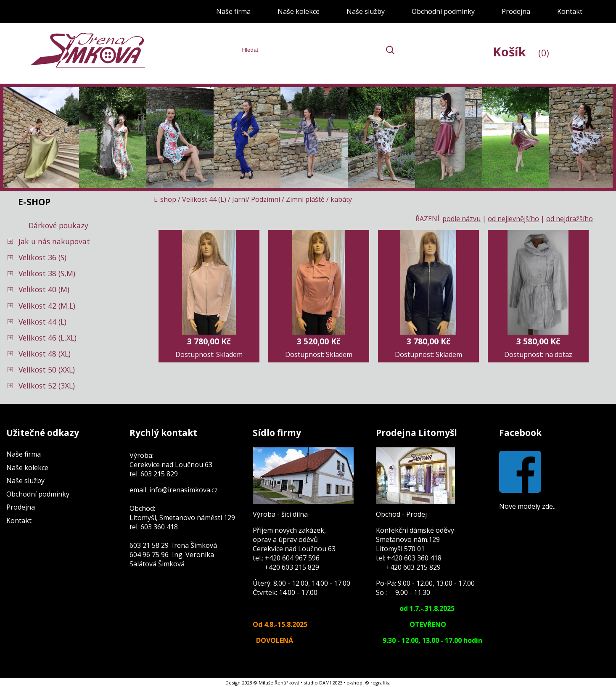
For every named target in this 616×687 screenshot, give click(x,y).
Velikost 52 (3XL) (47, 386)
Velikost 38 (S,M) (47, 273)
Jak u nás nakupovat (54, 241)
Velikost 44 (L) (42, 322)
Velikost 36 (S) (42, 257)
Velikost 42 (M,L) (47, 306)
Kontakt (570, 11)
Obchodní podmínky (443, 11)
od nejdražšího (570, 219)
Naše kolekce (299, 11)
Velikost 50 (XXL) (47, 370)
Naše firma (233, 11)
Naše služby (366, 11)
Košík (521, 52)
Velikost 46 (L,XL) (48, 338)
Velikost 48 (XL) (45, 354)
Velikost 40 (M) (44, 289)
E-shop (165, 199)
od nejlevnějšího (513, 219)
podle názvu (461, 219)
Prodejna (516, 11)
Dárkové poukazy (58, 225)
